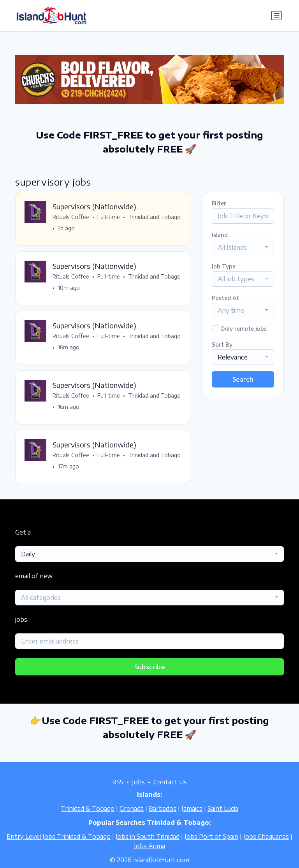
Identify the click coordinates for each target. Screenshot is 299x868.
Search (243, 379)
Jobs (138, 782)
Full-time (109, 217)
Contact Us (170, 782)
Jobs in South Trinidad (148, 836)
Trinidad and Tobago (79, 229)
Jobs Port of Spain (211, 836)
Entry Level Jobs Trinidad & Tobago (59, 836)
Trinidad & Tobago (88, 808)
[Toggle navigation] (276, 16)
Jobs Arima (149, 846)
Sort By (222, 345)
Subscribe (150, 669)
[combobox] (243, 247)
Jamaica (192, 808)
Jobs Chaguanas (266, 836)
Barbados (163, 808)
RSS (118, 782)
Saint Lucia (223, 808)
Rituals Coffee (71, 217)
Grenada (132, 808)
